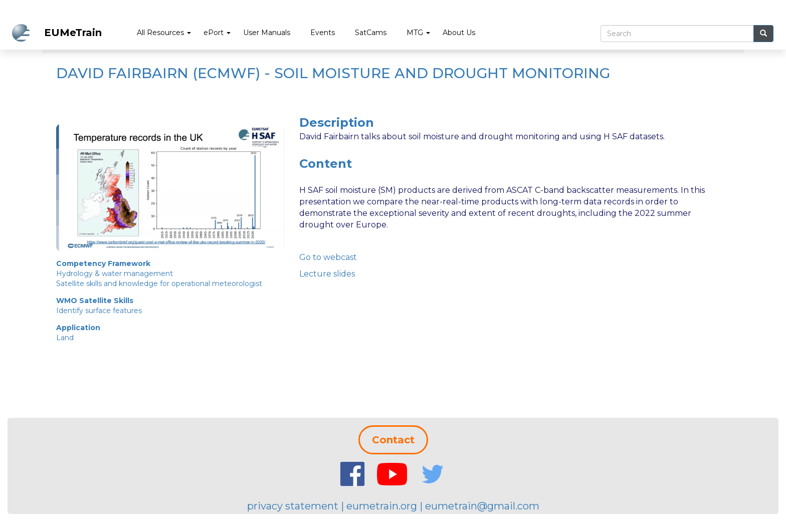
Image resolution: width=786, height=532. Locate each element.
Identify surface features (99, 311)
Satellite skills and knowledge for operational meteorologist (159, 284)
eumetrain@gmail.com (482, 506)
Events (323, 33)
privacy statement (293, 506)
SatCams (371, 33)
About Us (459, 33)
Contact (393, 440)
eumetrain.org (382, 506)
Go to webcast (328, 257)
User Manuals (267, 33)
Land (65, 338)
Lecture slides (327, 274)
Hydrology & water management (115, 274)
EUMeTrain (73, 33)
